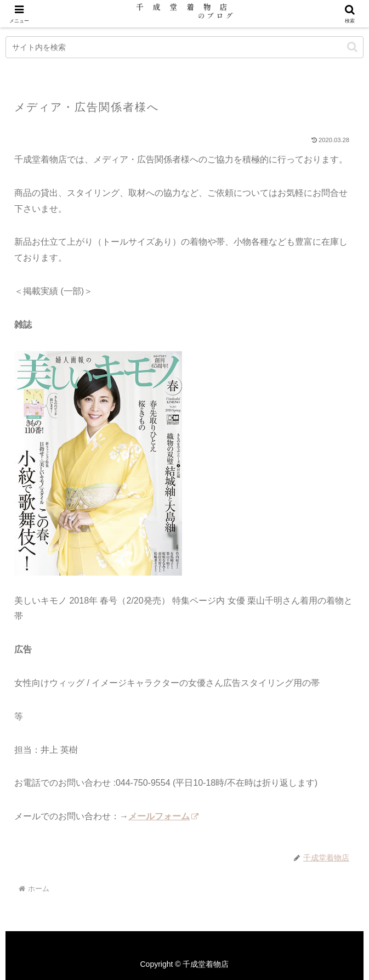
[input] (185, 47)
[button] (352, 47)
